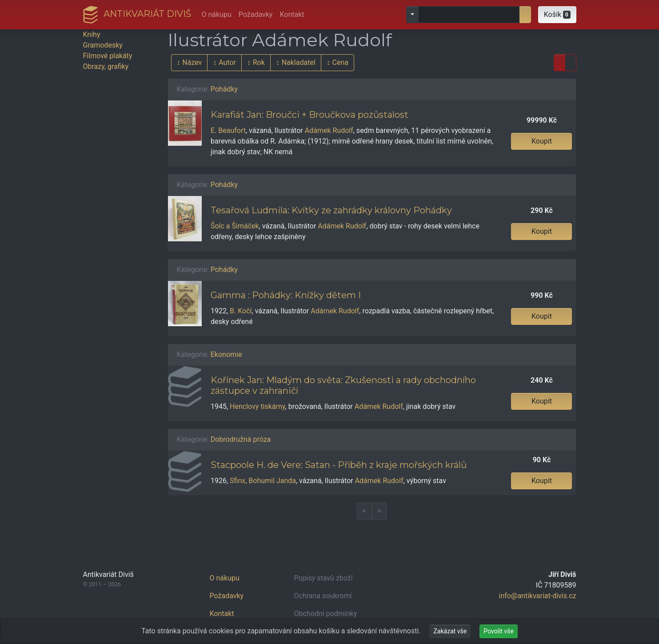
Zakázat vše (450, 631)
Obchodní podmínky (326, 614)
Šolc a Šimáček (235, 226)
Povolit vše (499, 631)
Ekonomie (226, 354)
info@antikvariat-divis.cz (538, 596)
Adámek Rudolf (329, 130)
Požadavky (256, 14)
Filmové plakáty (108, 56)
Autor (227, 62)
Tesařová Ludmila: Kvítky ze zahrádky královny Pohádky (331, 210)
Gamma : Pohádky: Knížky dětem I (286, 295)
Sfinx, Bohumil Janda (263, 481)
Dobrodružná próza (241, 439)
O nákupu (217, 14)
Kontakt (292, 14)
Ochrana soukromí (323, 596)
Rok (259, 62)
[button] (557, 15)
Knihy (92, 34)
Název (192, 62)
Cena (340, 62)
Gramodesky (103, 45)
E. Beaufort (228, 130)
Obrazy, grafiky (106, 66)
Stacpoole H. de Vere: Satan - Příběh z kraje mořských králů (339, 465)
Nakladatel (299, 62)
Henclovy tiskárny (257, 406)
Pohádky (224, 89)
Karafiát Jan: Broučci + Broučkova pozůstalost (310, 115)
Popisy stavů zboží (324, 578)
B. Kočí (241, 311)
